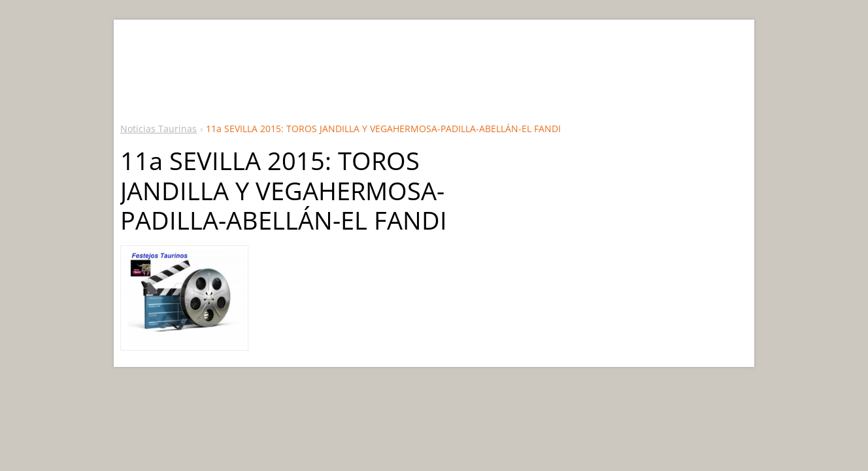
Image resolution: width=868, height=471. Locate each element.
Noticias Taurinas (159, 129)
